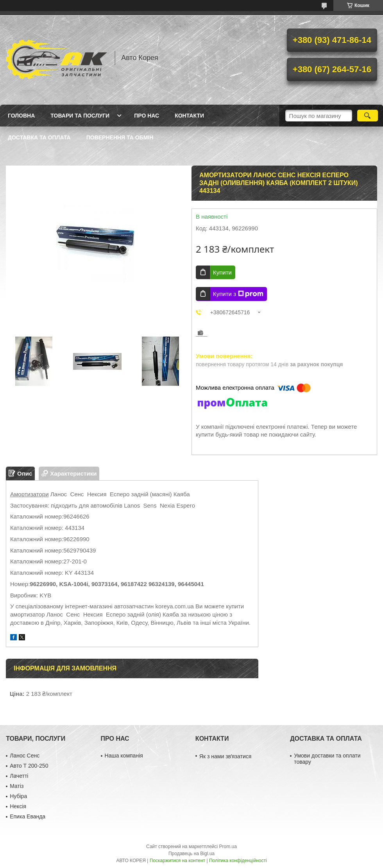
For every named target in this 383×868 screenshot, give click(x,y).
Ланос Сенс (25, 756)
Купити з (238, 294)
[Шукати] (368, 116)
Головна (21, 116)
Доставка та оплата (39, 137)
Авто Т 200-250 (29, 766)
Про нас (147, 116)
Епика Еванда (28, 816)
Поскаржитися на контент (177, 861)
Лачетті (19, 776)
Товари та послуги (80, 116)
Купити (222, 272)
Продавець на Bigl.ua (191, 854)
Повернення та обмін (120, 137)
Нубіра (18, 796)
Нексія (18, 806)
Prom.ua (228, 847)
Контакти (189, 116)
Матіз (17, 786)
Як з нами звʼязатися (225, 756)
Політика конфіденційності (238, 861)
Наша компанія (124, 756)
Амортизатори (30, 494)
